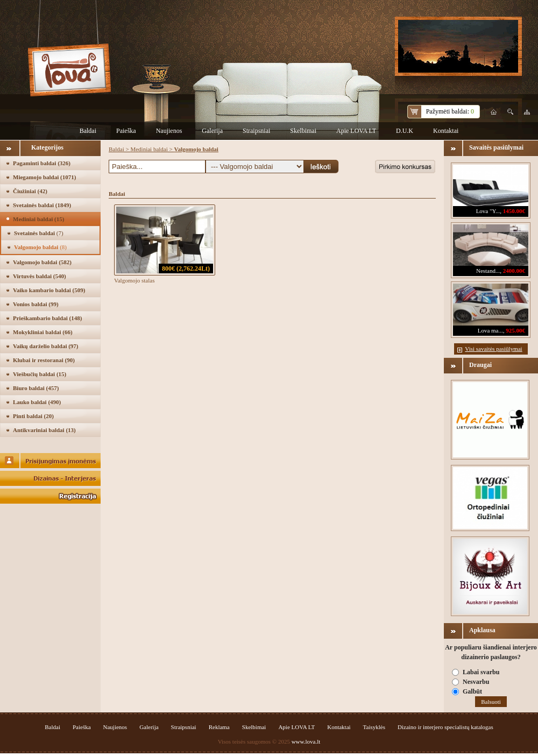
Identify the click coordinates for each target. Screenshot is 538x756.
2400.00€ (514, 271)
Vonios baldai (36, 304)
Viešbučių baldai (40, 374)
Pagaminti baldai (42, 163)
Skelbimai (303, 131)
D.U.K (405, 131)
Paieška (126, 131)
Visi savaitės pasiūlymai (493, 349)
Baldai (88, 131)
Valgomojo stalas (134, 280)
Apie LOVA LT (356, 131)
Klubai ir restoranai (44, 360)
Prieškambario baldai (47, 318)
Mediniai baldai (38, 219)
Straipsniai (256, 131)
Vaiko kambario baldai (49, 290)
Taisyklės (374, 727)
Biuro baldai (36, 388)
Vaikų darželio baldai (46, 346)
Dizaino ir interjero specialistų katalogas (445, 727)
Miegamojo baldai (44, 177)
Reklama (219, 727)
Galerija (212, 131)
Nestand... (488, 271)
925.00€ (515, 330)
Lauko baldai (37, 402)
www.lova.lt (306, 741)
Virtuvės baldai (40, 276)
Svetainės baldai (42, 205)
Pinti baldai (33, 416)
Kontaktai (446, 131)
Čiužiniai (30, 191)
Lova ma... (490, 330)
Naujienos (169, 131)
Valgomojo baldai (40, 247)
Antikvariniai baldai (44, 430)
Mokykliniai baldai (43, 332)
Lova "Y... (488, 211)
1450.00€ (514, 211)
